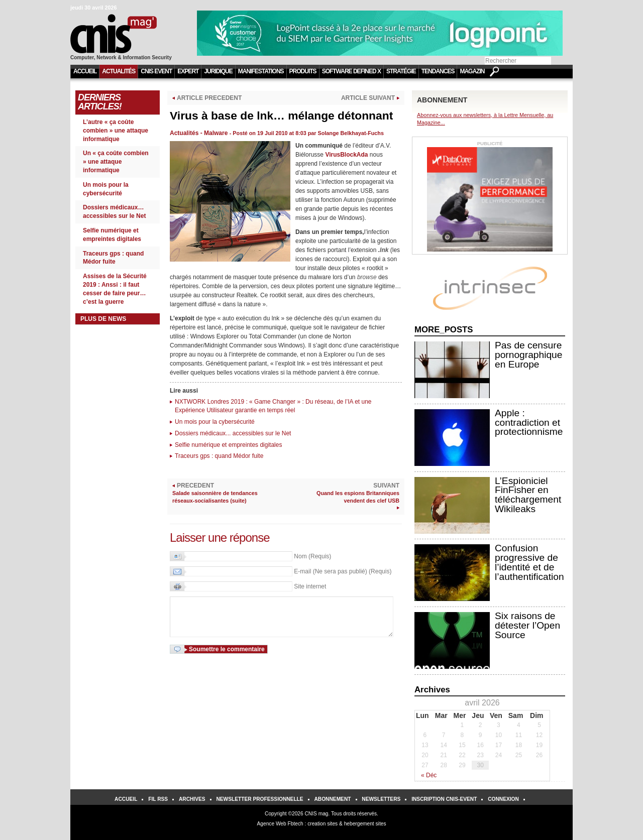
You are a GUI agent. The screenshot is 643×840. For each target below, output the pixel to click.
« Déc (429, 775)
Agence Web (272, 824)
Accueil (85, 71)
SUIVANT (348, 493)
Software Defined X (351, 71)
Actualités (119, 71)
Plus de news (103, 319)
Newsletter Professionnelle (259, 799)
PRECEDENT (223, 493)
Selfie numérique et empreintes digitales (228, 445)
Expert (188, 71)
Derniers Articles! (100, 102)
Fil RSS (158, 799)
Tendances (438, 71)
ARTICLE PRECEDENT (209, 98)
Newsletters (381, 799)
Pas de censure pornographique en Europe (528, 355)
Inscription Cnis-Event (444, 799)
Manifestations (261, 71)
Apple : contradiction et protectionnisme (529, 423)
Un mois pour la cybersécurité (215, 422)
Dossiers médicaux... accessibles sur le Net (233, 433)
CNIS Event (156, 71)
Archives (192, 799)
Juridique (218, 71)
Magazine (474, 71)
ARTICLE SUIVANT (368, 98)
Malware (216, 133)
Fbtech (296, 824)
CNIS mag (316, 814)
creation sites (323, 824)
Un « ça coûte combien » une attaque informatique (116, 162)
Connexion (503, 799)
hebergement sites (365, 824)
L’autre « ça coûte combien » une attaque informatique (116, 131)
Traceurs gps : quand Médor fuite (219, 456)
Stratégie (401, 71)
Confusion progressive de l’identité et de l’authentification (529, 562)
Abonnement (332, 799)
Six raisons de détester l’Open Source (527, 625)
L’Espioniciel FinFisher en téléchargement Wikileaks (528, 495)
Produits (303, 71)
